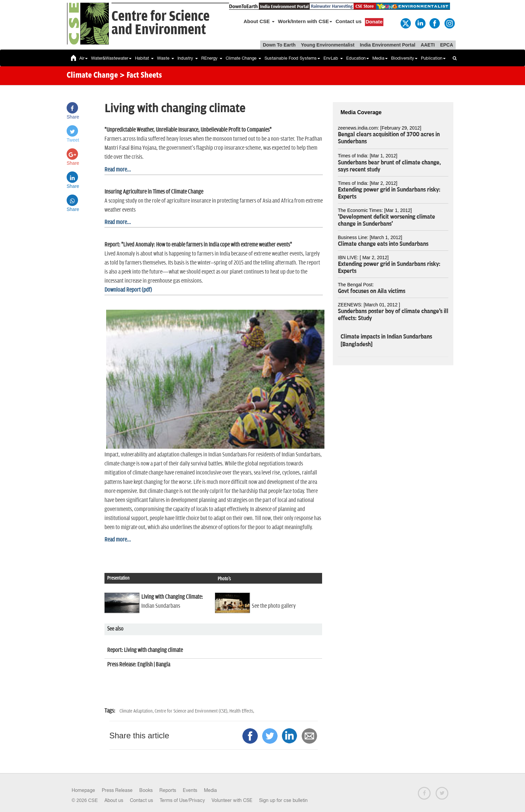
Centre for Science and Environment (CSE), (192, 711)
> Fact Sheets (141, 76)
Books (146, 790)
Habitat (144, 58)
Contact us (349, 21)
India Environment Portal (388, 45)
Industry (188, 58)
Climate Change (243, 58)
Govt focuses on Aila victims (371, 291)
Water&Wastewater (111, 58)
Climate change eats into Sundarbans (383, 244)
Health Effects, (242, 711)
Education (358, 58)
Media (380, 58)
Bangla (163, 665)
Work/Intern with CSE (305, 21)
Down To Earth (279, 45)
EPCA (446, 45)
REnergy (212, 58)
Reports (168, 790)
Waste (166, 58)
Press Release (117, 790)
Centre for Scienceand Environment (161, 23)
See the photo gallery (274, 606)
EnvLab (333, 58)
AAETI (428, 45)
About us (114, 800)
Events (190, 790)
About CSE (259, 21)
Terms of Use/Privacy (182, 800)
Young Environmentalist (328, 45)
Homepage (83, 790)
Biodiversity (404, 58)
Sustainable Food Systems (292, 58)
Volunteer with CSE (232, 800)
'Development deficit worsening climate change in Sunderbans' (386, 220)
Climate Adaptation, (137, 711)
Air (84, 58)
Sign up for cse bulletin (283, 800)
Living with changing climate (153, 650)
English (145, 665)
